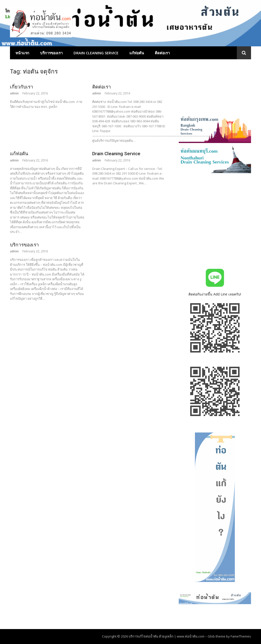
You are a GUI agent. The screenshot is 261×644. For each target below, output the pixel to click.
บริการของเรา (51, 53)
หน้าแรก (22, 53)
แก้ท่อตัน (137, 53)
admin (14, 93)
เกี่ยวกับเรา (22, 87)
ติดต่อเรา (162, 53)
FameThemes (241, 636)
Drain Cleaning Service (96, 53)
